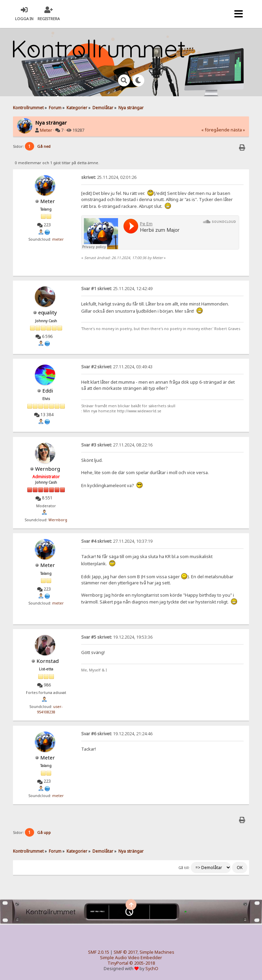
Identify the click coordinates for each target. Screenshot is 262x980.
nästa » (238, 130)
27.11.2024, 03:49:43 (117, 367)
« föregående (215, 130)
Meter (46, 130)
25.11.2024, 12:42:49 (117, 289)
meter (58, 239)
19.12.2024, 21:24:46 (117, 734)
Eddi (48, 390)
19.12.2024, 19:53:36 (117, 637)
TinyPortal (118, 963)
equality (48, 312)
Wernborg (48, 469)
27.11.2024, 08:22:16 (117, 445)
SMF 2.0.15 (99, 952)
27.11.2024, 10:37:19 (117, 541)
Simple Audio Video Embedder (131, 958)
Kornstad (48, 661)
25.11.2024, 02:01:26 (109, 177)
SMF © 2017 (126, 952)
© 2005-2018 (142, 963)
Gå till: (184, 868)
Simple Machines (157, 952)
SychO (152, 969)
